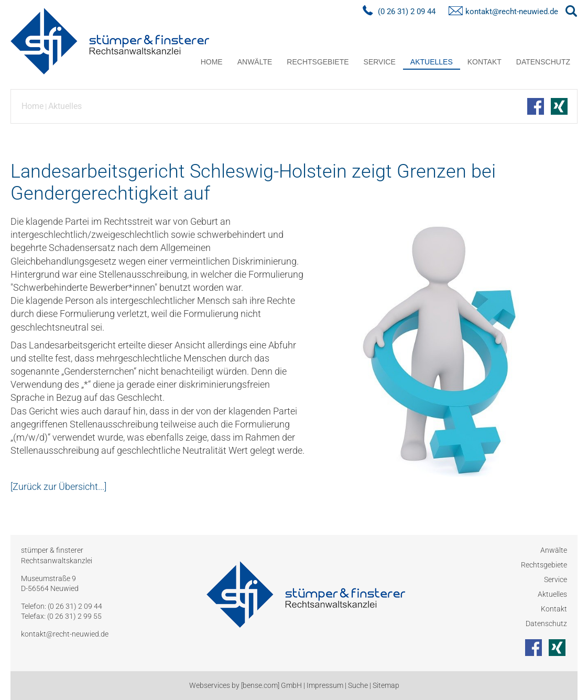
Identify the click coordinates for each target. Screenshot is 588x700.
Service (380, 62)
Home (212, 62)
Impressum (325, 685)
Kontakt (484, 62)
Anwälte (255, 62)
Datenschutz (543, 62)
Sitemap (386, 685)
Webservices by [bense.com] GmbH (246, 685)
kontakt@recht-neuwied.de (512, 12)
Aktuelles (432, 62)
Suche (358, 685)
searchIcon (571, 12)
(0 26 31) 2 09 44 (407, 12)
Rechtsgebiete (318, 62)
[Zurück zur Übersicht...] (58, 486)
